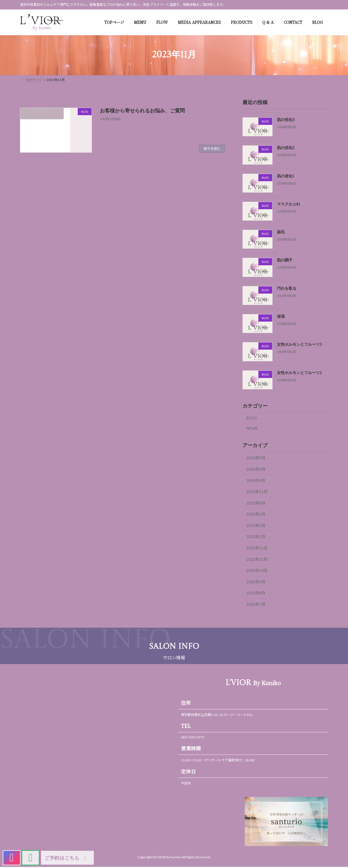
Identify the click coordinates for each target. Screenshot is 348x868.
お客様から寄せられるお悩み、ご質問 (142, 111)
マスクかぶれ (289, 204)
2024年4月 (256, 480)
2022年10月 (257, 571)
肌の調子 (285, 261)
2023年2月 (256, 525)
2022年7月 (256, 604)
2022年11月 (257, 559)
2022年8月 (256, 593)
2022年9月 (256, 582)
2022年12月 (257, 548)
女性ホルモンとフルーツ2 (299, 373)
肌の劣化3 (286, 120)
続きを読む (212, 149)
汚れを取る (287, 289)
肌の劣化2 (286, 148)
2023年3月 (256, 514)
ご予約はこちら (66, 858)
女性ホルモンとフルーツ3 (299, 345)
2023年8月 (256, 503)
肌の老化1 (286, 176)
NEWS (252, 428)
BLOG (252, 418)
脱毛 (281, 233)
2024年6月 (256, 469)
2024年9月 (256, 458)
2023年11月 (257, 492)
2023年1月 (256, 537)
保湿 (281, 317)
